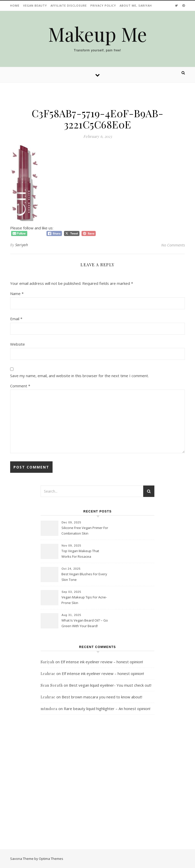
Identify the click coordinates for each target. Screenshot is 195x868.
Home (15, 5)
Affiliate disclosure (69, 5)
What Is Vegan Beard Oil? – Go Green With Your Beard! (85, 623)
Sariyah (22, 245)
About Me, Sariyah (136, 5)
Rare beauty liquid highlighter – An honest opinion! (107, 709)
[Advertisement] (97, 783)
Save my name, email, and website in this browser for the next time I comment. (79, 376)
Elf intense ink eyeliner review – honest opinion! (102, 662)
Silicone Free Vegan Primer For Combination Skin (85, 531)
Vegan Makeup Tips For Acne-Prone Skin (84, 600)
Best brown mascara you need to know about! (102, 697)
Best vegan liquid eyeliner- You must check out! (110, 685)
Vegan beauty (35, 5)
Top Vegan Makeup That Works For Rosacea (80, 554)
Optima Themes (51, 859)
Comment (20, 386)
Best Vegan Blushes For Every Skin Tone (84, 577)
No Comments (173, 245)
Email (16, 319)
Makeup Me (98, 34)
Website (18, 344)
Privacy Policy (103, 5)
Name (17, 293)
